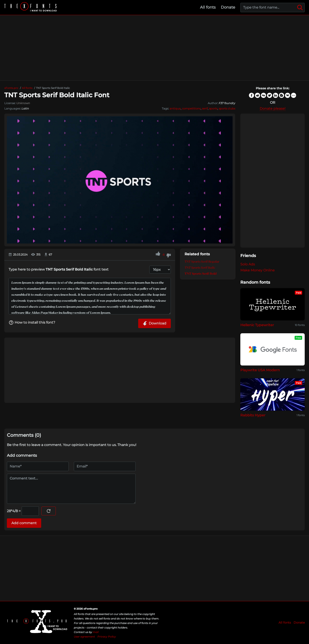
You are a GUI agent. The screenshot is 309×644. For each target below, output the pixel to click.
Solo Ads (248, 264)
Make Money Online (257, 270)
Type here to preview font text (59, 269)
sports (213, 108)
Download (154, 323)
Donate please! (273, 109)
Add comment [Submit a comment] (24, 523)
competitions (191, 108)
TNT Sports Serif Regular (202, 262)
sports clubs (227, 108)
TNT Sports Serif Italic (200, 268)
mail (96, 632)
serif (205, 108)
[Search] (300, 8)
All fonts (208, 7)
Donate (228, 7)
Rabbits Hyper (253, 415)
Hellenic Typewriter (257, 325)
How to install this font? (32, 323)
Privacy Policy (107, 637)
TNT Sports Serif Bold (201, 274)
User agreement (84, 637)
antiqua (175, 108)
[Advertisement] (154, 48)
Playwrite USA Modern (260, 370)
